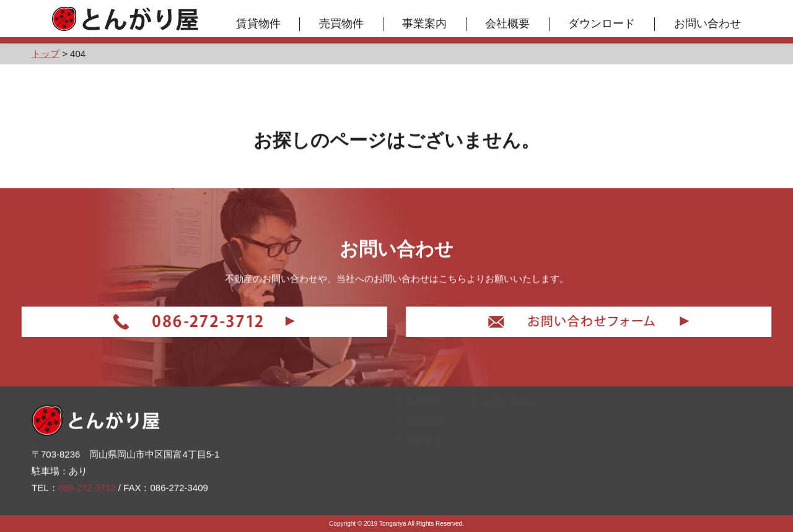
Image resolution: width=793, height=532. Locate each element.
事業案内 (425, 24)
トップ (415, 411)
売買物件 (341, 24)
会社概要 (508, 24)
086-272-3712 (87, 486)
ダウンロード (602, 24)
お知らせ (420, 486)
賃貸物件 (258, 24)
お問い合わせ (708, 24)
